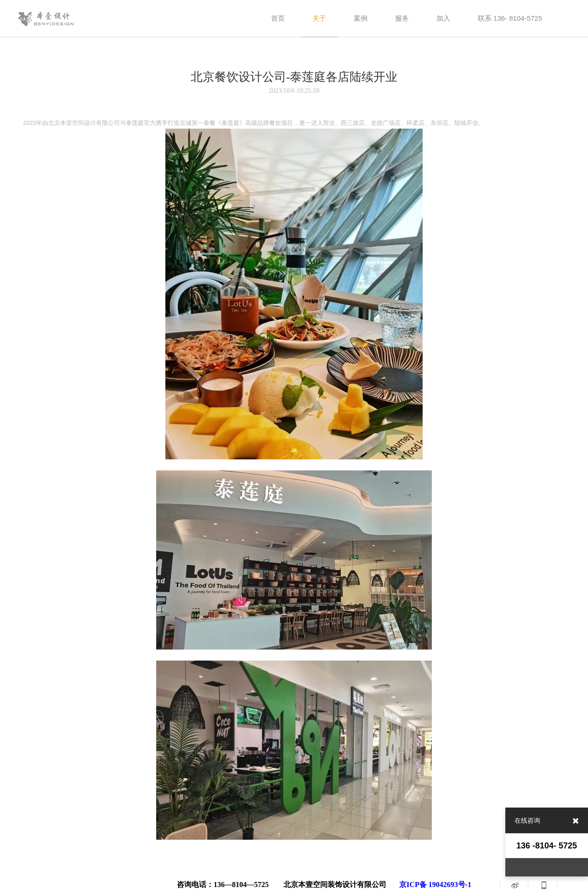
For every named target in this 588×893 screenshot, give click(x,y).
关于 (319, 18)
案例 (361, 18)
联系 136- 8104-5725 (510, 18)
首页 (278, 18)
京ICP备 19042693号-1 (435, 885)
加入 (443, 18)
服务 (402, 18)
